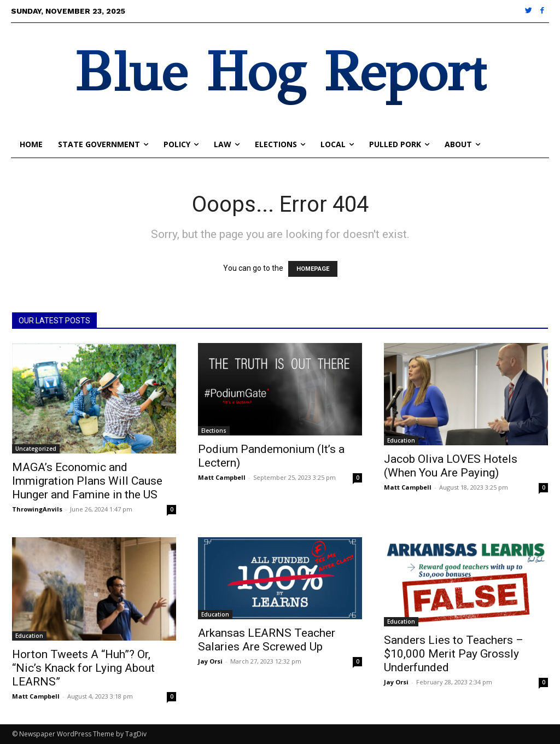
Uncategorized (36, 449)
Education (401, 440)
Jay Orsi (210, 661)
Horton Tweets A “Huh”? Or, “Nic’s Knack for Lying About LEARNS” (83, 668)
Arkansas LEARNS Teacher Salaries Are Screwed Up (267, 640)
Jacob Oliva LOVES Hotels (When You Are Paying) (451, 466)
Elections (214, 431)
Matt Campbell (222, 477)
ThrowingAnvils (37, 509)
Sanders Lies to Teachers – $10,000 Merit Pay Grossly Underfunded (454, 654)
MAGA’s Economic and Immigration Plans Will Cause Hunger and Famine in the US (87, 481)
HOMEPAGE (313, 269)
